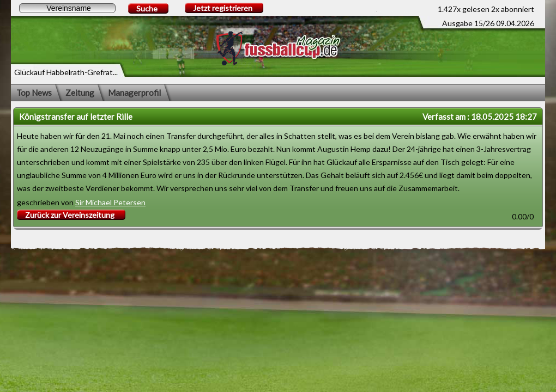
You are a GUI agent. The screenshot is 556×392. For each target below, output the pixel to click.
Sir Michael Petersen (110, 202)
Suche (147, 8)
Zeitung (80, 93)
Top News (34, 93)
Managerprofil (134, 93)
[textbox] (67, 8)
